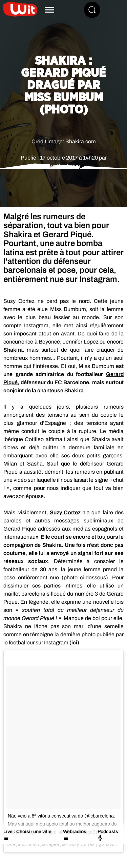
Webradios (75, 832)
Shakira (13, 350)
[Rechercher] (92, 10)
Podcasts (108, 835)
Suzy (65, 512)
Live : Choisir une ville (27, 832)
